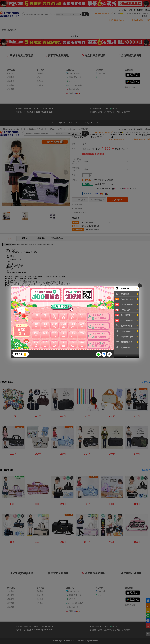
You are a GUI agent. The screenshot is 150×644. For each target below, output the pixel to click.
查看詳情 (19, 354)
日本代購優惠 (127, 315)
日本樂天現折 (127, 310)
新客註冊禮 (127, 294)
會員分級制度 (127, 347)
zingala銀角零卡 (127, 336)
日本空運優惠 (127, 331)
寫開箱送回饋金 (127, 342)
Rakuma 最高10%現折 (127, 320)
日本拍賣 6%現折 (127, 299)
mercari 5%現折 (127, 304)
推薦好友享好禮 (127, 326)
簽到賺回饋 (127, 288)
